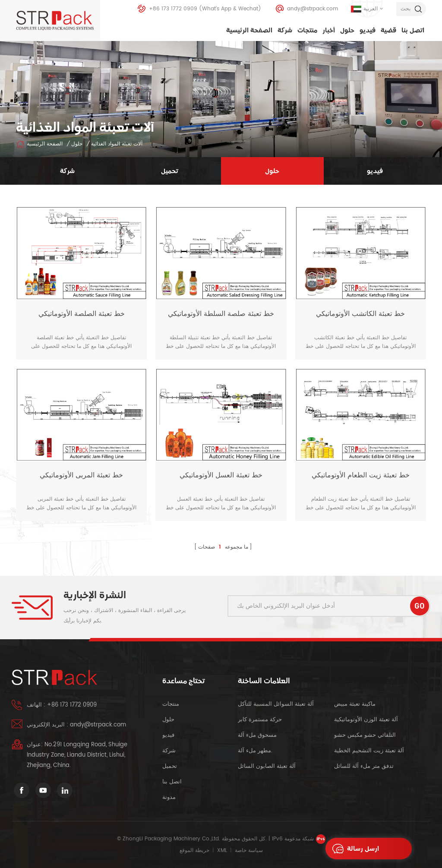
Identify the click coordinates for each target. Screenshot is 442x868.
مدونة (169, 797)
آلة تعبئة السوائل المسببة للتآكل (276, 704)
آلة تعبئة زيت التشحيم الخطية (369, 751)
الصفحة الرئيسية (249, 30)
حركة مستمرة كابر (261, 720)
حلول (347, 30)
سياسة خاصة (249, 851)
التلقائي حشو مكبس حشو (365, 735)
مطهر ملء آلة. (255, 751)
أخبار (329, 30)
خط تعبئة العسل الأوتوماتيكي (221, 475)
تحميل (170, 766)
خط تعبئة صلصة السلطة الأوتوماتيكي (221, 314)
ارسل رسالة (353, 849)
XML (222, 851)
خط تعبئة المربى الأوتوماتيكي (81, 475)
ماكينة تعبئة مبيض (355, 704)
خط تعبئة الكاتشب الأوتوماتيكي (360, 314)
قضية (388, 30)
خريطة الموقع (194, 851)
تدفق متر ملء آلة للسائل (364, 766)
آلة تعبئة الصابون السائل (267, 766)
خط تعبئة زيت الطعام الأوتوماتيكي (361, 475)
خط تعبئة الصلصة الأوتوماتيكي (82, 314)
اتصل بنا (413, 30)
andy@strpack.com (313, 9)
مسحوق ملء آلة (257, 735)
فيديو (368, 30)
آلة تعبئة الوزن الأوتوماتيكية (366, 720)
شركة (285, 30)
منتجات (307, 30)
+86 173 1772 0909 (173, 9)
